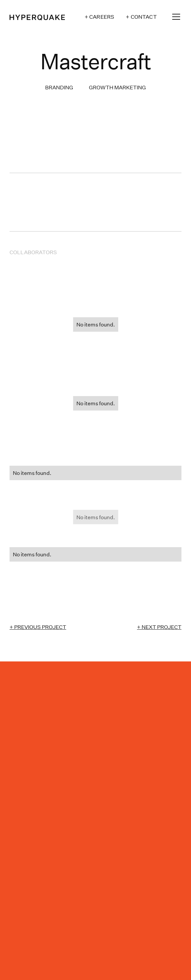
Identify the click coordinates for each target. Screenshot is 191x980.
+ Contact (141, 17)
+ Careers (99, 17)
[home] (37, 17)
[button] (175, 17)
